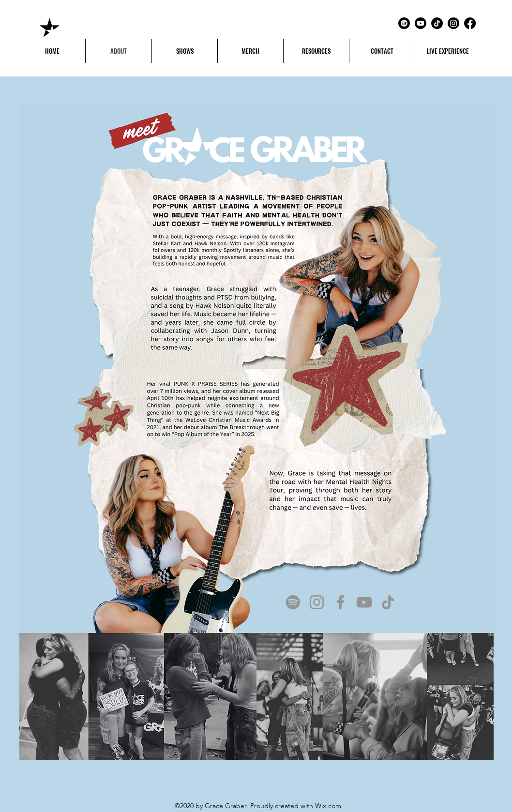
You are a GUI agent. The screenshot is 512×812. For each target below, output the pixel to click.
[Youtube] (421, 23)
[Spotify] (404, 23)
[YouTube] (364, 602)
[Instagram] (453, 23)
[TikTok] (437, 23)
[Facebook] (470, 23)
